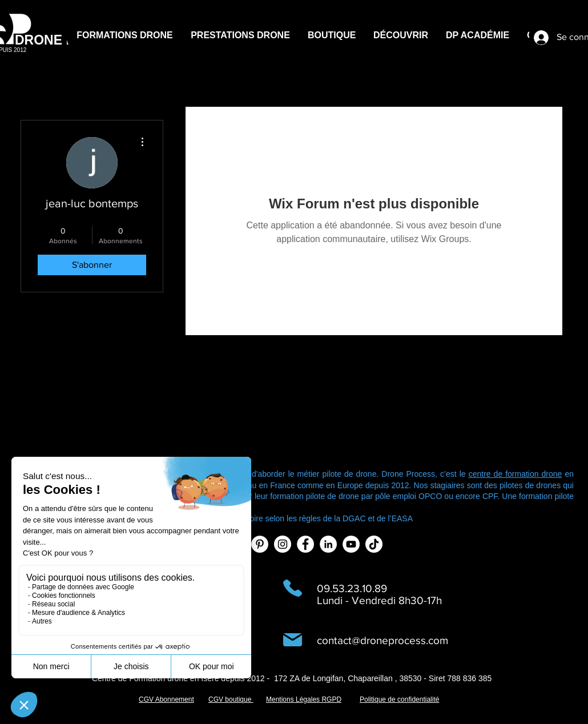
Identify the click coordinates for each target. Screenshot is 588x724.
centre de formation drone (515, 474)
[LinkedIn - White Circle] (328, 544)
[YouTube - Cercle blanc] (351, 544)
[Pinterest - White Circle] (260, 544)
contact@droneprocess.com (382, 640)
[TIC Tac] (374, 544)
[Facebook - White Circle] (305, 544)
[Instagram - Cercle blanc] (283, 544)
